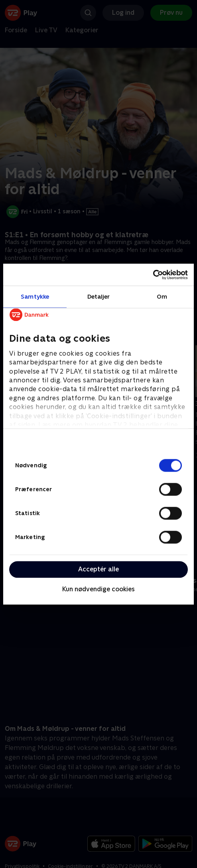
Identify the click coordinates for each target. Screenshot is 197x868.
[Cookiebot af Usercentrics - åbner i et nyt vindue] (153, 275)
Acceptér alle (98, 569)
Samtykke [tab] (35, 296)
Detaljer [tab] (99, 296)
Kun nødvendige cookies (98, 589)
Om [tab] (162, 296)
